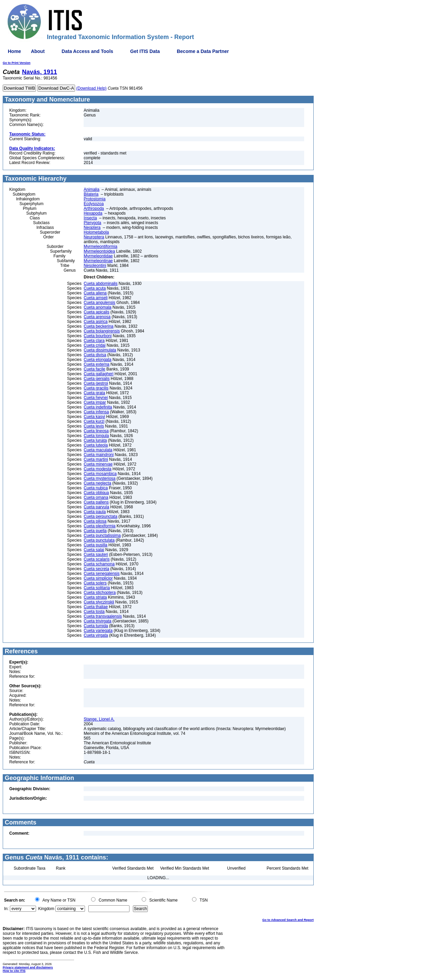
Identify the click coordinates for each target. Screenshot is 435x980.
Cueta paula (95, 512)
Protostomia (94, 199)
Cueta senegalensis (101, 574)
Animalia (91, 189)
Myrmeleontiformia (100, 247)
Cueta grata (94, 393)
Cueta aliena (95, 293)
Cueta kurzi (94, 421)
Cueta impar (95, 402)
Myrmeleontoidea (99, 251)
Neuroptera (94, 237)
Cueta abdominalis (100, 284)
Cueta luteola (96, 445)
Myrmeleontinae (98, 261)
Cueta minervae (98, 464)
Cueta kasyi (94, 417)
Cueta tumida (96, 626)
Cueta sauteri (96, 555)
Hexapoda (93, 213)
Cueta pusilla (95, 545)
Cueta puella (95, 531)
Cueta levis (94, 426)
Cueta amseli (95, 298)
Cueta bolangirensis (102, 331)
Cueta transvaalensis (103, 616)
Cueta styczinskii (99, 602)
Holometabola (96, 232)
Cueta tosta (94, 612)
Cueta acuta (95, 288)
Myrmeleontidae (98, 256)
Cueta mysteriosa (99, 478)
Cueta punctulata (99, 540)
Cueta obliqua (96, 493)
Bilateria (91, 194)
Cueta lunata (95, 440)
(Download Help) (91, 88)
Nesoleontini (95, 266)
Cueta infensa (96, 412)
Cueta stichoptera (100, 593)
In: (6, 909)
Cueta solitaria (97, 588)
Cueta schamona (99, 564)
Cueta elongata (97, 360)
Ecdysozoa (94, 204)
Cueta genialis (97, 379)
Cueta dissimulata (100, 350)
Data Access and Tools (87, 51)
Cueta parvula (96, 507)
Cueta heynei (96, 398)
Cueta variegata (98, 631)
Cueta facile (94, 369)
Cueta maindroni (99, 455)
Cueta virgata (96, 635)
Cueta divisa (95, 355)
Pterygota (92, 223)
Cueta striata (95, 597)
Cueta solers (95, 583)
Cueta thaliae (96, 607)
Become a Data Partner (203, 51)
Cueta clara (94, 341)
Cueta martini (96, 459)
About (38, 51)
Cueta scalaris (97, 559)
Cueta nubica (96, 488)
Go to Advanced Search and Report (288, 920)
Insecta (90, 218)
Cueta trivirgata (97, 621)
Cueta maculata (98, 450)
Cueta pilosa (95, 521)
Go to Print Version (17, 63)
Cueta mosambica (100, 474)
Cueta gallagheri (98, 374)
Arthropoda (94, 208)
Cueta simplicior (98, 578)
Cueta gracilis (96, 388)
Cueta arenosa (97, 317)
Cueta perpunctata (100, 516)
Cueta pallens (96, 502)
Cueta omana (96, 497)
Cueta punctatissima (102, 536)
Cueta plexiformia (99, 526)
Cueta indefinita (98, 407)
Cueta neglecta (97, 483)
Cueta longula (96, 436)
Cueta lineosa (96, 431)
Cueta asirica (95, 322)
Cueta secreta (96, 569)
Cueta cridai (94, 345)
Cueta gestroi (96, 383)
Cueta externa (96, 364)
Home (14, 51)
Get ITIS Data (145, 51)
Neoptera (92, 228)
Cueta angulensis (99, 303)
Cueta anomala (97, 307)
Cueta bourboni (98, 336)
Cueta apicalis (96, 312)
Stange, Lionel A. (99, 719)
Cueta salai (94, 550)
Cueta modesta (97, 469)
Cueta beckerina (98, 326)
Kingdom (46, 909)
